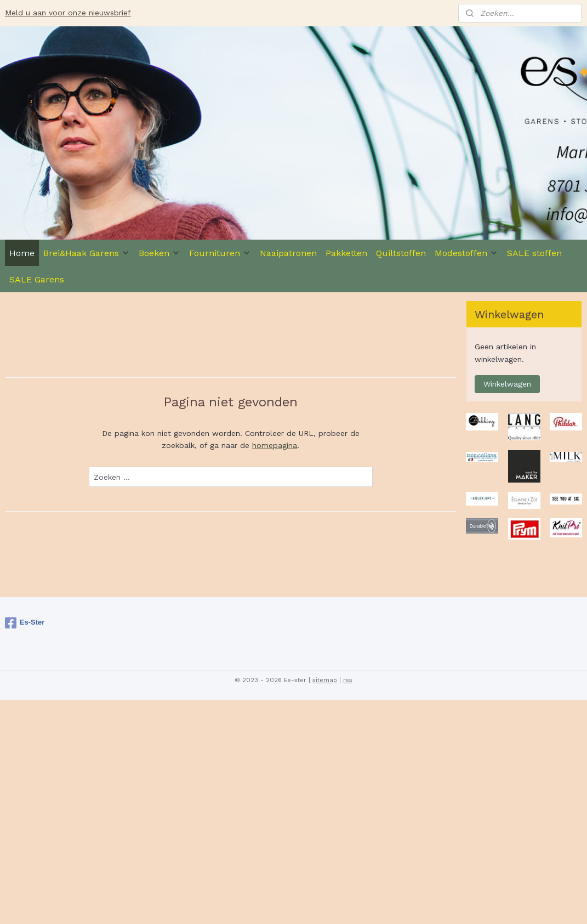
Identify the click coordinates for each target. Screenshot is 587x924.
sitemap (325, 680)
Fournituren (220, 253)
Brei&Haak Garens (87, 253)
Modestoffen (466, 253)
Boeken (159, 253)
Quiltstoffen (401, 253)
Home (22, 253)
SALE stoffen (534, 253)
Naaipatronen (288, 253)
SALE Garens (37, 279)
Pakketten (346, 253)
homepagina (275, 445)
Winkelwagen (507, 384)
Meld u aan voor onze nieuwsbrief (68, 13)
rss (348, 680)
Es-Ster (25, 623)
